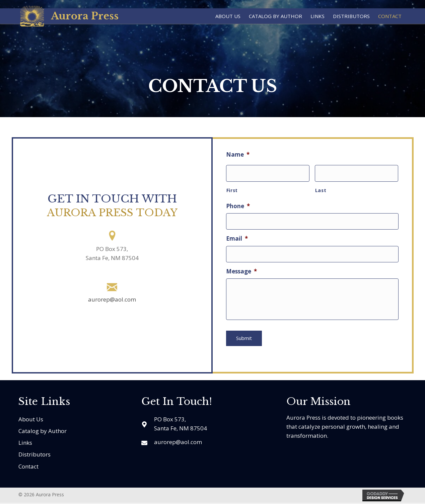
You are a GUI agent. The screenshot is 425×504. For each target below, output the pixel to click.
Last (321, 188)
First (232, 188)
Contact (28, 467)
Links (25, 444)
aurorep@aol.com (112, 299)
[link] (228, 15)
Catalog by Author (43, 432)
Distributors (34, 456)
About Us (31, 420)
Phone (238, 204)
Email (237, 235)
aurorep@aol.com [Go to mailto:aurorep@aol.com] (178, 443)
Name (238, 155)
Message (241, 266)
